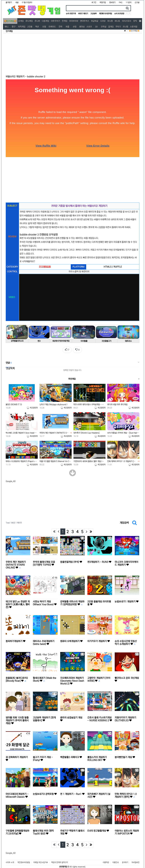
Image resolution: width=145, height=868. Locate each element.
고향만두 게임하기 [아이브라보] (99, 678)
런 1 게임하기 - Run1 (72, 793)
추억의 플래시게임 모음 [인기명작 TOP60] (44, 562)
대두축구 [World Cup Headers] (86, 432)
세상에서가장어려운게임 (61, 340)
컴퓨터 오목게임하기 (71, 640)
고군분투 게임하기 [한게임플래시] (44, 718)
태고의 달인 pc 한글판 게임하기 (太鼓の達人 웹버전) (18, 603)
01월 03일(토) (27, 2)
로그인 (94, 2)
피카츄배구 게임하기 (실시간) (99, 794)
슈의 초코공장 (119, 14)
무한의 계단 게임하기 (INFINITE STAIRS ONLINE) (54, 432)
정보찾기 (112, 2)
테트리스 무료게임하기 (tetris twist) (44, 642)
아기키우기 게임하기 (99, 640)
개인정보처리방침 (24, 859)
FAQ (121, 2)
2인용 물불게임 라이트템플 (99, 602)
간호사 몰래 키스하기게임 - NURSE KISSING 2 (100, 718)
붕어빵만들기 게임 (125, 756)
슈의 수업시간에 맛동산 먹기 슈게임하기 (126, 642)
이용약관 (106, 859)
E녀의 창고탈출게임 (98, 830)
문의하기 (125, 859)
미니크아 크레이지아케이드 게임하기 (126, 562)
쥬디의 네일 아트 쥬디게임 (117, 403)
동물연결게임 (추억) (71, 561)
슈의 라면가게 (71, 14)
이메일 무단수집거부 (41, 859)
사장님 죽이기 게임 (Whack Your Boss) (45, 602)
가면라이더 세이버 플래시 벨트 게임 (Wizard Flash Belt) (90, 460)
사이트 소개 (10, 859)
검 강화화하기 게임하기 (17, 757)
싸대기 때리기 (83, 14)
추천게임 (72, 377)
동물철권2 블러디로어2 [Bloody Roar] (17, 678)
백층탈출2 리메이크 (71, 756)
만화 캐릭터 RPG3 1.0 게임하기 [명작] (122, 460)
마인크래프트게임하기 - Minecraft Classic (17, 794)
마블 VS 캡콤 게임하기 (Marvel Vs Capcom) (56, 460)
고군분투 (94, 14)
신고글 (137, 2)
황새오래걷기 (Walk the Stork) (45, 678)
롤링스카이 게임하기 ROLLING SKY (97, 758)
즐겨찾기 (9, 2)
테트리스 (128, 340)
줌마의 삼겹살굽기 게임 (71, 718)
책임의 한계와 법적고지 (60, 859)
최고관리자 (32, 406)
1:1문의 (128, 2)
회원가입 (103, 2)
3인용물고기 (106, 340)
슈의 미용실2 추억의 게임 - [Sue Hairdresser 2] (123, 432)
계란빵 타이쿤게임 (105, 14)
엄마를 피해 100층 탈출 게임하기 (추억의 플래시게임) (17, 719)
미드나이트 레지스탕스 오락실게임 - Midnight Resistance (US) (90, 403)
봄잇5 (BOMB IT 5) (14, 403)
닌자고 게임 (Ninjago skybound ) (53, 403)
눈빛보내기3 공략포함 (45, 793)
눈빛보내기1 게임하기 (127, 600)
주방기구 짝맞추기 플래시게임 (72, 831)
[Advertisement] (73, 54)
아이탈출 (84, 340)
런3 (39, 340)
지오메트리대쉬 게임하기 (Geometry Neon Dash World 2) (72, 680)
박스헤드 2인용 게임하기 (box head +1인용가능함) (22, 432)
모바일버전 (136, 859)
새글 (17, 2)
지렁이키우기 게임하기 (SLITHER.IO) (125, 718)
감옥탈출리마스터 (17, 340)
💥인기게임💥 (134, 31)
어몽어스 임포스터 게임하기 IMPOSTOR (127, 831)
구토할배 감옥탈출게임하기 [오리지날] (17, 831)
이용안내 (115, 859)
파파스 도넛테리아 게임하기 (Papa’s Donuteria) (22, 460)
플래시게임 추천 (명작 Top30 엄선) (43, 831)
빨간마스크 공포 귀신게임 (127, 678)
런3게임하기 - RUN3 (99, 561)
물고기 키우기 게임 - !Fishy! (43, 758)
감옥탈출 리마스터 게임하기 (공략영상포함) (72, 602)
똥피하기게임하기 (16, 640)
